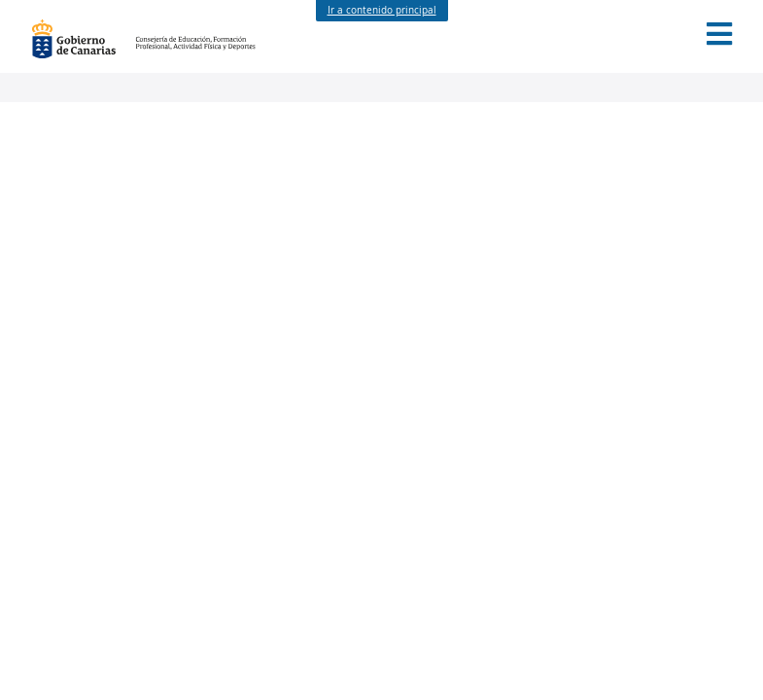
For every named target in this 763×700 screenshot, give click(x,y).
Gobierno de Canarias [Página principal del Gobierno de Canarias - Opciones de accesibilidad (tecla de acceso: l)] (84, 39)
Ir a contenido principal (382, 10)
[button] (719, 34)
